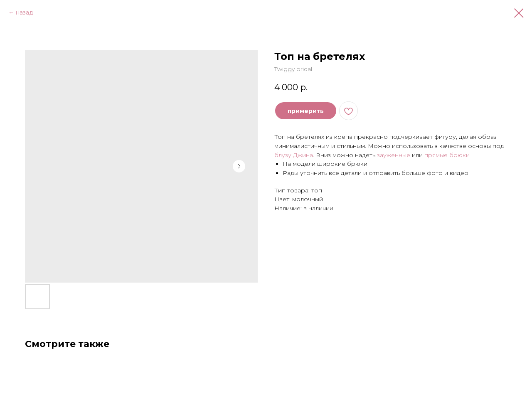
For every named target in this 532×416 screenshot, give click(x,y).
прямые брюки (447, 155)
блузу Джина (294, 155)
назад (25, 12)
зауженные (394, 155)
